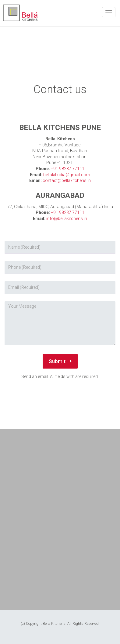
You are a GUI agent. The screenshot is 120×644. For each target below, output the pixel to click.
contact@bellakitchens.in (67, 180)
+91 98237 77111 (68, 169)
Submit (60, 361)
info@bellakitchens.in (67, 219)
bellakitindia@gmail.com (67, 175)
